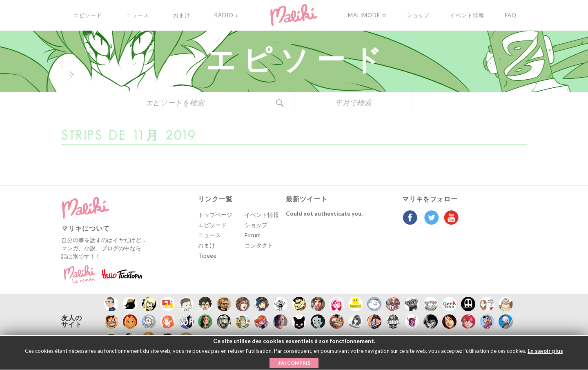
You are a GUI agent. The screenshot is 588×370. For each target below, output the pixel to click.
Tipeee (207, 255)
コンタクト (259, 245)
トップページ (215, 215)
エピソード (212, 225)
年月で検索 (353, 103)
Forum (253, 235)
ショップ (256, 225)
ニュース (209, 235)
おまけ (207, 245)
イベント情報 (262, 215)
